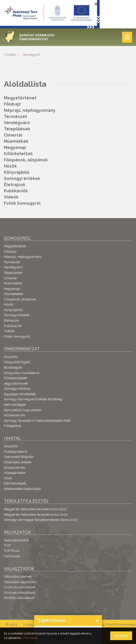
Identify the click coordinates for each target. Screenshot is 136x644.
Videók (11, 197)
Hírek (8, 478)
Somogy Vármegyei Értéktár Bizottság (33, 399)
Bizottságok (13, 367)
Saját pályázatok (16, 540)
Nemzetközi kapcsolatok (23, 410)
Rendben (121, 636)
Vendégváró (17, 123)
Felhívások (12, 556)
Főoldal (10, 55)
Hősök (10, 166)
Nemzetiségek (15, 405)
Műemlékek (16, 141)
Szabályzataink (16, 452)
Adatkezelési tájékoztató (22, 489)
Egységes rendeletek (20, 394)
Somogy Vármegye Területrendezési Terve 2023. (41, 520)
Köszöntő (11, 357)
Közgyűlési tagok (17, 362)
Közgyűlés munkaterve (22, 373)
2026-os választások (20, 587)
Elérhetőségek (15, 483)
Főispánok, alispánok (26, 160)
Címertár (13, 135)
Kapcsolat (33, 625)
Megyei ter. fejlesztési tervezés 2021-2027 (35, 509)
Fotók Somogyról (22, 203)
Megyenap (15, 148)
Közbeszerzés (14, 415)
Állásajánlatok (15, 473)
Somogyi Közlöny (17, 389)
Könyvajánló (17, 172)
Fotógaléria (13, 426)
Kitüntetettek (18, 154)
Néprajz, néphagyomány (30, 110)
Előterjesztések (15, 378)
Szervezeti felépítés (19, 457)
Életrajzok (15, 185)
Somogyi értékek (22, 178)
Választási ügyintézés (20, 582)
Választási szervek (18, 577)
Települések (17, 129)
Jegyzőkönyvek (16, 383)
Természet (15, 117)
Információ (30, 638)
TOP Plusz (12, 551)
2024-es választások (19, 593)
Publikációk (16, 191)
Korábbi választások (19, 598)
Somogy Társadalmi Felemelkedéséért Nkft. (38, 421)
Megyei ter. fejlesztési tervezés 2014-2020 (36, 515)
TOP (7, 546)
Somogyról (31, 55)
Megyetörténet (20, 98)
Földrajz (12, 104)
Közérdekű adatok (18, 462)
